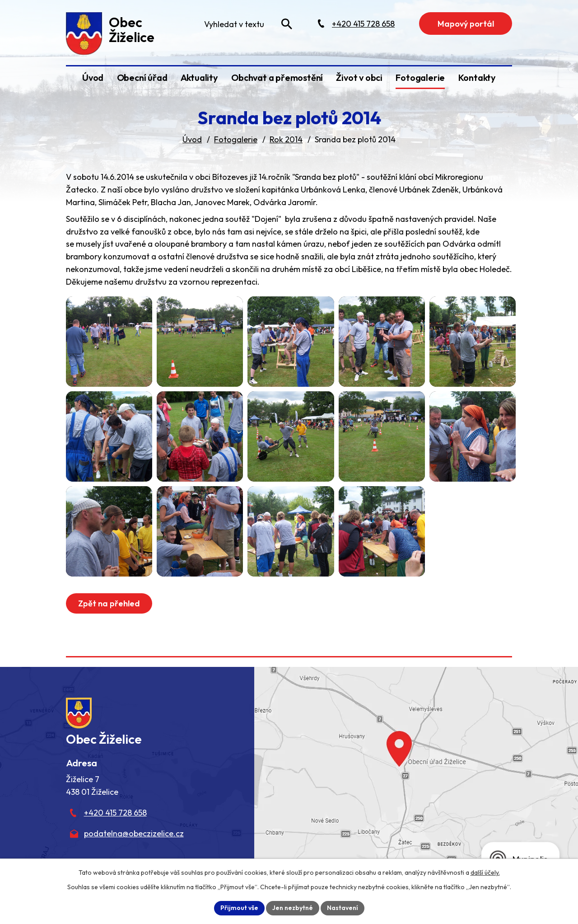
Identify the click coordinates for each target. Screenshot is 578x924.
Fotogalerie (420, 77)
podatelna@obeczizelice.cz (134, 833)
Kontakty (477, 77)
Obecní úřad (142, 77)
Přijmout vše (239, 908)
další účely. (485, 872)
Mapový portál (466, 24)
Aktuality (199, 77)
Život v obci (359, 77)
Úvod (93, 77)
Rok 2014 (286, 139)
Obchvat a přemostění (277, 77)
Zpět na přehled (109, 603)
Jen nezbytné (293, 908)
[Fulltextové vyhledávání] (247, 24)
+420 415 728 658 (115, 813)
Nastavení (343, 908)
